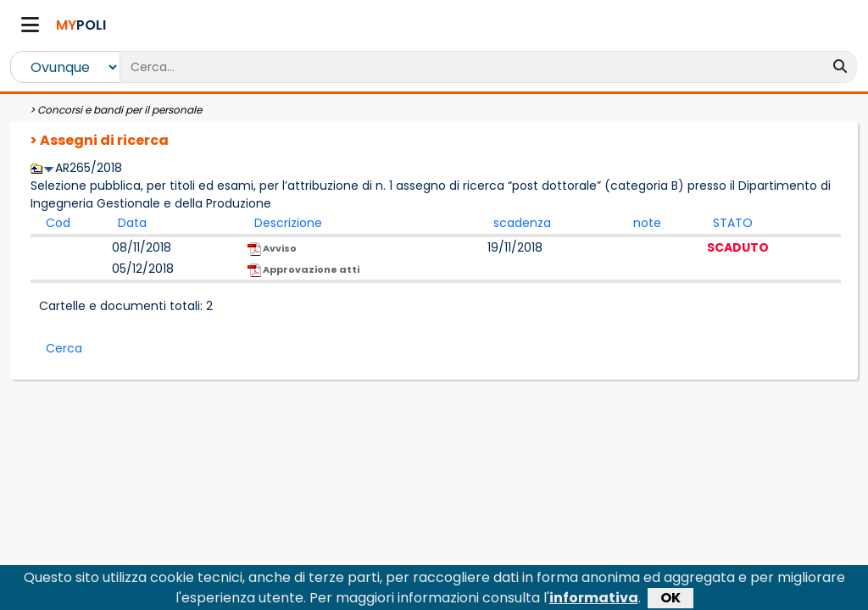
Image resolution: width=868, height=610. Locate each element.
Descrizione (288, 223)
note (647, 223)
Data (132, 223)
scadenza (522, 223)
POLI (81, 25)
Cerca (64, 348)
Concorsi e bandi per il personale (120, 110)
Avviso (272, 249)
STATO (733, 223)
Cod (58, 223)
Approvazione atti (303, 270)
